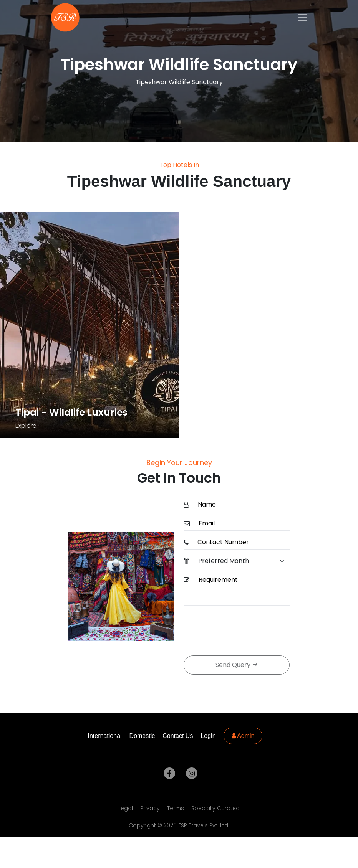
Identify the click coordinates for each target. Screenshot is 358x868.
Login (208, 736)
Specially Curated (215, 808)
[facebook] (168, 773)
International (105, 736)
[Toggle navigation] (302, 18)
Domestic (142, 736)
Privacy (150, 808)
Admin (243, 736)
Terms (176, 808)
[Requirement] (242, 589)
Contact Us (178, 736)
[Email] (242, 524)
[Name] (241, 505)
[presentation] (242, 631)
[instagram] (190, 773)
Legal (126, 808)
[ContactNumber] (241, 542)
